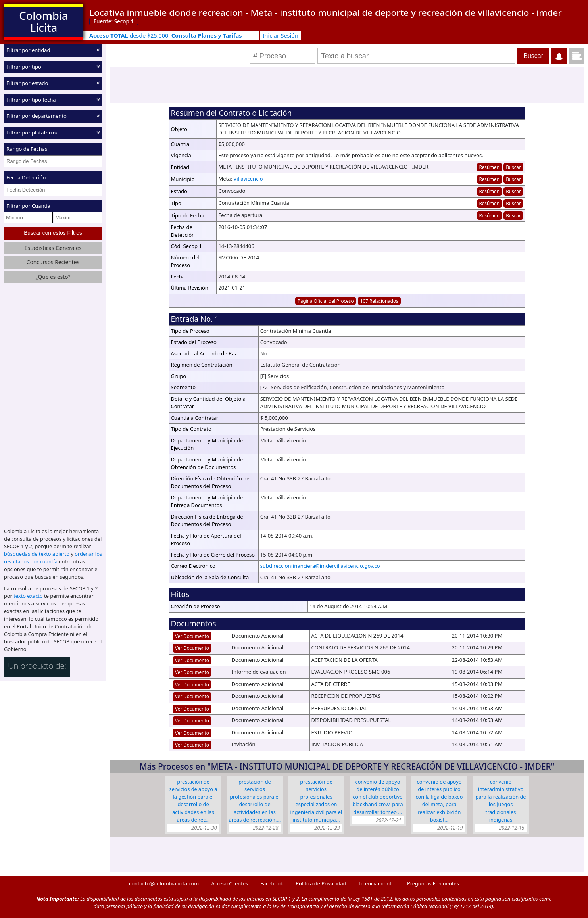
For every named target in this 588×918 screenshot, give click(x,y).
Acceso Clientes (230, 883)
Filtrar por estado (27, 83)
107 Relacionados (379, 301)
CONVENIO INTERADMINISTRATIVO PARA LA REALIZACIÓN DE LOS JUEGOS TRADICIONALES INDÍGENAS (501, 801)
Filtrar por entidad (28, 50)
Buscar (513, 167)
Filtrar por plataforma (33, 132)
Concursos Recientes (53, 262)
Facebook (272, 883)
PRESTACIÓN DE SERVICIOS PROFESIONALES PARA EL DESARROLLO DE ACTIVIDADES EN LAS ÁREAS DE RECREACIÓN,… (255, 801)
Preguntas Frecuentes (433, 883)
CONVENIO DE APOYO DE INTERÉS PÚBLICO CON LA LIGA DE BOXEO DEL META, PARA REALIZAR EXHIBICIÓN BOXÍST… (439, 801)
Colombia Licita (43, 22)
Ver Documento (192, 636)
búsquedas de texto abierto (37, 554)
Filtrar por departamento (37, 116)
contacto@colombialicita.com (164, 883)
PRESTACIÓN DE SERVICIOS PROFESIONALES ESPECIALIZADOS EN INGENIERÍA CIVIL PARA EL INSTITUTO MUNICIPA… (316, 801)
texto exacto (28, 596)
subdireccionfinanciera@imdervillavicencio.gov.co (320, 566)
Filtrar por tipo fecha (31, 99)
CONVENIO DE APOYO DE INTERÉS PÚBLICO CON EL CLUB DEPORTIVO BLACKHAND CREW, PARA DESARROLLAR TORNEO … (378, 797)
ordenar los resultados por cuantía (53, 558)
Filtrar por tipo (24, 66)
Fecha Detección (26, 177)
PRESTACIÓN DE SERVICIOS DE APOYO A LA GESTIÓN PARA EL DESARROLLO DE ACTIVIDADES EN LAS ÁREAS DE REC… (193, 801)
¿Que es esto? (53, 277)
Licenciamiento (377, 883)
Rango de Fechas (27, 149)
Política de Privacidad (321, 883)
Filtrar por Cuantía (28, 206)
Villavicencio (248, 179)
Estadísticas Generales (53, 248)
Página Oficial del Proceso (326, 301)
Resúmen (489, 167)
